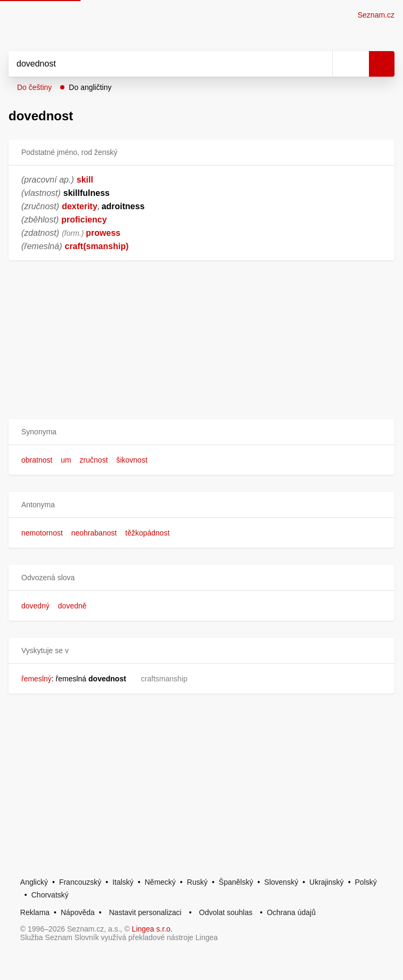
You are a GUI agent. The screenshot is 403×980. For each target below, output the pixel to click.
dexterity (80, 206)
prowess (103, 233)
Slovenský (281, 882)
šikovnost (131, 460)
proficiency (84, 220)
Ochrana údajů (291, 912)
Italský (123, 882)
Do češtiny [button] (34, 87)
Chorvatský (50, 895)
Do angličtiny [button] (90, 87)
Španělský (236, 882)
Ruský (197, 882)
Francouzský (80, 882)
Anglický (34, 882)
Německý (160, 882)
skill (85, 180)
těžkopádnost (147, 533)
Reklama (35, 912)
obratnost (37, 460)
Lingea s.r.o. (152, 929)
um (66, 460)
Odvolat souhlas (226, 912)
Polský (366, 882)
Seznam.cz (376, 15)
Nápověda (78, 912)
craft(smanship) (96, 246)
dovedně (72, 606)
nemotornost (42, 533)
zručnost (94, 460)
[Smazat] (320, 64)
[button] (201, 432)
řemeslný (36, 679)
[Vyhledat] (159, 64)
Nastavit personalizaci (145, 912)
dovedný (35, 606)
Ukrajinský (327, 882)
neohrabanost (94, 533)
